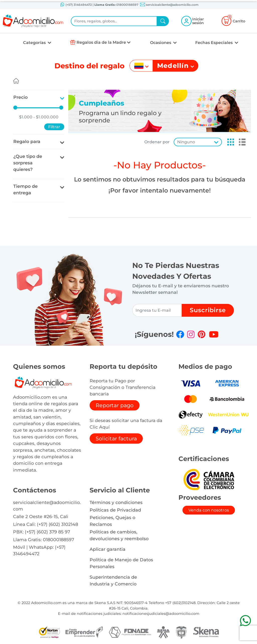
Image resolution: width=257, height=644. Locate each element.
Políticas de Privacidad (115, 510)
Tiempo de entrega (25, 189)
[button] (229, 142)
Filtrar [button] (54, 127)
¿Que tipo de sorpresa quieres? (28, 163)
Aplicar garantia (108, 549)
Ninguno (186, 142)
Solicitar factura (116, 439)
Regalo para (27, 141)
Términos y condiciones (116, 502)
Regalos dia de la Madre (101, 42)
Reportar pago (115, 405)
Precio (20, 97)
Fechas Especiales (214, 43)
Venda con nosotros (209, 510)
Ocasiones (161, 43)
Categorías (35, 43)
